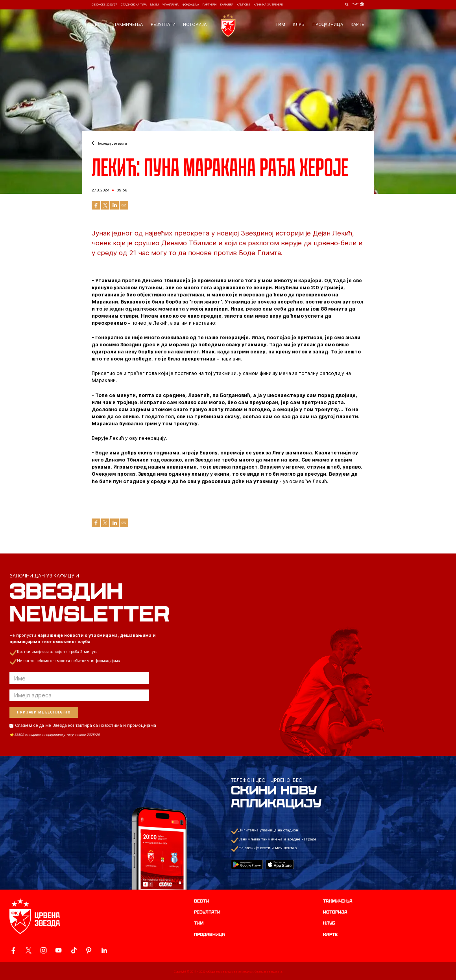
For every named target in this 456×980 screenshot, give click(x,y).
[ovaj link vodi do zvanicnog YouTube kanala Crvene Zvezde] (58, 950)
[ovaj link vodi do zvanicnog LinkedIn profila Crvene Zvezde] (104, 950)
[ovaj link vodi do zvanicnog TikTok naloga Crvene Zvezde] (74, 950)
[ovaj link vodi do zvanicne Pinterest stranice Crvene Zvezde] (89, 950)
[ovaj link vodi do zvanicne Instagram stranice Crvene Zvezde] (43, 950)
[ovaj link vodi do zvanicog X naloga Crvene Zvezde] (29, 950)
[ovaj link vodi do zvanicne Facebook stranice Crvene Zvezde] (13, 950)
